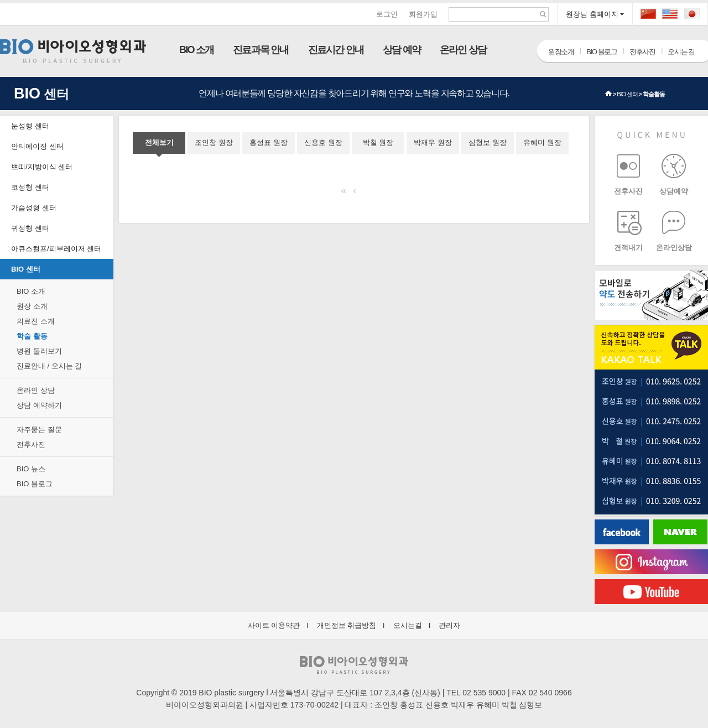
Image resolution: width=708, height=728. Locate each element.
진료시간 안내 (336, 50)
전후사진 (642, 52)
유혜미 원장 (542, 142)
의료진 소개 (36, 321)
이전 (358, 192)
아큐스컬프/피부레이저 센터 (56, 249)
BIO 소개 (196, 50)
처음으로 (346, 192)
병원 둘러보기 (39, 351)
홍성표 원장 (269, 142)
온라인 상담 (463, 50)
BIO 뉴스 (31, 469)
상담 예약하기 (39, 405)
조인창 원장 (214, 142)
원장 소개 (32, 306)
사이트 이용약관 (274, 625)
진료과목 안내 (261, 50)
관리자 (449, 625)
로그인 (387, 14)
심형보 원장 (488, 142)
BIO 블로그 (602, 52)
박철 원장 (378, 142)
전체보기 (159, 142)
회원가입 (423, 14)
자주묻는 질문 (39, 430)
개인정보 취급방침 (347, 625)
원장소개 (561, 52)
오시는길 (408, 625)
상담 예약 (402, 50)
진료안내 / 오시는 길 (49, 366)
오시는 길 (681, 52)
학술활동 (654, 94)
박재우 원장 (433, 142)
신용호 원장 (323, 142)
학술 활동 (32, 336)
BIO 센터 (627, 94)
